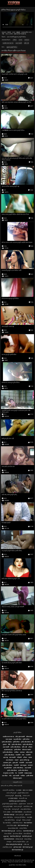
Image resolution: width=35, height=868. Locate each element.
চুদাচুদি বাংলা (22, 804)
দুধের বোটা (15, 763)
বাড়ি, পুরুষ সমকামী (20, 737)
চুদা (27, 842)
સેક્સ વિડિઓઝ (28, 812)
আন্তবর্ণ (16, 760)
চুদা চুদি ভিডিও (17, 732)
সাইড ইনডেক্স (17, 856)
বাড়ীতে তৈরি (29, 752)
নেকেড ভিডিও (23, 828)
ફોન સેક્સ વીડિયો (17, 834)
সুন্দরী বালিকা (26, 739)
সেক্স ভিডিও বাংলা (7, 847)
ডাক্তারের (27, 40)
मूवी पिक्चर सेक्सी (17, 847)
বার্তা (23, 755)
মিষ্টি (9, 745)
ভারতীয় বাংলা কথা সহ (8, 43)
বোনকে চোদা (26, 796)
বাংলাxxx (19, 790)
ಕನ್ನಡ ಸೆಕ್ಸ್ (6, 836)
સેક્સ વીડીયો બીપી (13, 828)
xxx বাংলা (28, 815)
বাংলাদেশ (30, 765)
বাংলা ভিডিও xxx (12, 826)
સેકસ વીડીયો (8, 834)
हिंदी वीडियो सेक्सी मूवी (9, 815)
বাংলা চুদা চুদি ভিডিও (20, 817)
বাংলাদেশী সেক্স (23, 798)
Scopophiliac (8, 750)
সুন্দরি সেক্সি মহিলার (7, 742)
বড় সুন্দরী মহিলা (17, 739)
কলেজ (20, 40)
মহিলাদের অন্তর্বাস (27, 750)
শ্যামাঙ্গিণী (18, 755)
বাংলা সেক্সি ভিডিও (8, 817)
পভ (16, 773)
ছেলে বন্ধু (5, 757)
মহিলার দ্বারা (29, 737)
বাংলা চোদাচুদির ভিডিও (19, 842)
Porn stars (28, 773)
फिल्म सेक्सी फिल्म (28, 823)
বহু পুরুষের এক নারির (8, 773)
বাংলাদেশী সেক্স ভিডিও (9, 790)
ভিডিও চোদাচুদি (26, 820)
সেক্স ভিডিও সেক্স (28, 807)
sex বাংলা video (28, 790)
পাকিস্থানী (19, 757)
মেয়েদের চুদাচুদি (10, 796)
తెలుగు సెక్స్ (18, 796)
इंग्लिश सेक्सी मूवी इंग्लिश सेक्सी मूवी (14, 844)
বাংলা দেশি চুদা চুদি (11, 793)
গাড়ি (10, 776)
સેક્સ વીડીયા (28, 839)
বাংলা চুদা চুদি (15, 809)
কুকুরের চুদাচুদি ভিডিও (12, 47)
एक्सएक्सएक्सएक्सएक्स (9, 839)
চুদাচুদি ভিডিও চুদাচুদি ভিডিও (10, 804)
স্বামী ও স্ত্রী (27, 43)
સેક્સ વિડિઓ (27, 834)
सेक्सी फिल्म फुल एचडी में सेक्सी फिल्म (18, 801)
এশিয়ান (15, 40)
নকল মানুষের (9, 739)
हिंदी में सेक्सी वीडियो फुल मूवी (8, 831)
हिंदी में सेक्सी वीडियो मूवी (17, 850)
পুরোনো (5, 745)
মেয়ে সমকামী (19, 43)
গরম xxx (29, 817)
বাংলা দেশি (30, 804)
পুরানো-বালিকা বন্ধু (24, 760)
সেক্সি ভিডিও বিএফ (17, 823)
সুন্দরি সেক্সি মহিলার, (16, 747)
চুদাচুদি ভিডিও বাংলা (23, 793)
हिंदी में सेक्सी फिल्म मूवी (23, 826)
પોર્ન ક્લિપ (19, 831)
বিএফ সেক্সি (7, 809)
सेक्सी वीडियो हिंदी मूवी (28, 831)
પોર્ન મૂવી (18, 820)
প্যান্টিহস (16, 752)
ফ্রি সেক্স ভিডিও (7, 823)
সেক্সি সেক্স (26, 844)
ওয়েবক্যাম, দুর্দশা (7, 763)
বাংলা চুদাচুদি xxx (8, 807)
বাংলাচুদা (9, 842)
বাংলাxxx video (13, 798)
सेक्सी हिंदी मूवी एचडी (27, 836)
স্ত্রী (33, 742)
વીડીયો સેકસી (19, 839)
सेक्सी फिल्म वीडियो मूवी (15, 836)
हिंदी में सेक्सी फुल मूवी (28, 847)
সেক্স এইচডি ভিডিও (26, 809)
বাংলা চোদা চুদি (18, 807)
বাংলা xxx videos (17, 812)
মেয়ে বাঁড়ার (5, 776)
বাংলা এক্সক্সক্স (7, 812)
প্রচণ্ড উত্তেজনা (10, 760)
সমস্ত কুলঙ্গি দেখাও (17, 782)
